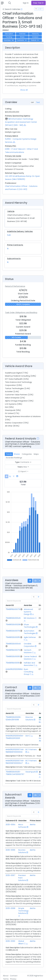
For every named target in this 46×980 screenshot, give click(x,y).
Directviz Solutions (29, 718)
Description (9, 34)
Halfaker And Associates (29, 664)
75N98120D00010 (13, 656)
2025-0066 (10, 850)
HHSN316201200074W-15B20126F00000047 (15, 762)
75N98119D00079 (13, 609)
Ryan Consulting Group (28, 672)
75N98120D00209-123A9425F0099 (13, 718)
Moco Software (22, 826)
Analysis (35, 37)
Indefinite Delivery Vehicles (20, 231)
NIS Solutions (29, 618)
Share (22, 37)
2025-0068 (10, 908)
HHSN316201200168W (14, 669)
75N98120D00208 (13, 625)
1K (8, 249)
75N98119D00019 (13, 663)
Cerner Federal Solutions (30, 658)
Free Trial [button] (38, 3)
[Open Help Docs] (22, 9)
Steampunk (31, 772)
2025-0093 (10, 941)
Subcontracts (14, 259)
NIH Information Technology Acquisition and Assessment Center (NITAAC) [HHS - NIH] (21, 122)
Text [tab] (38, 102)
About (6, 976)
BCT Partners (31, 749)
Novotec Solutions (22, 851)
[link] (39, 597)
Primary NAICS (12, 136)
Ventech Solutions (28, 651)
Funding (9, 37)
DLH (27, 736)
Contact (14, 976)
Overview (22, 34)
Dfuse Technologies (30, 626)
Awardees (9, 40)
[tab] (7, 476)
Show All (24, 90)
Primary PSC (11, 146)
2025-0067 (10, 875)
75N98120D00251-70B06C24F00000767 (15, 773)
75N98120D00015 (13, 637)
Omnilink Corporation (29, 645)
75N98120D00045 (13, 618)
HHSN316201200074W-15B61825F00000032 (15, 751)
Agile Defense (30, 637)
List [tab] (32, 102)
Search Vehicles (11, 9)
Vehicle (11, 211)
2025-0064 (10, 825)
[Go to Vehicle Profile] (21, 609)
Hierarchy (35, 34)
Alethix (33, 825)
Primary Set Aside (13, 156)
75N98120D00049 (13, 644)
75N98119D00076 (13, 650)
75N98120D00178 (13, 631)
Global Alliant (21, 942)
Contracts (22, 40)
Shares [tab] (17, 454)
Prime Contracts (15, 245)
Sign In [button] (26, 3)
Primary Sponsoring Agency (18, 116)
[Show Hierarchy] (25, 125)
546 (9, 235)
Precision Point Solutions (22, 878)
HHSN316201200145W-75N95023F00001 (15, 737)
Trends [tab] (9, 454)
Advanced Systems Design (28, 612)
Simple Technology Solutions (23, 911)
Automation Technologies (30, 632)
